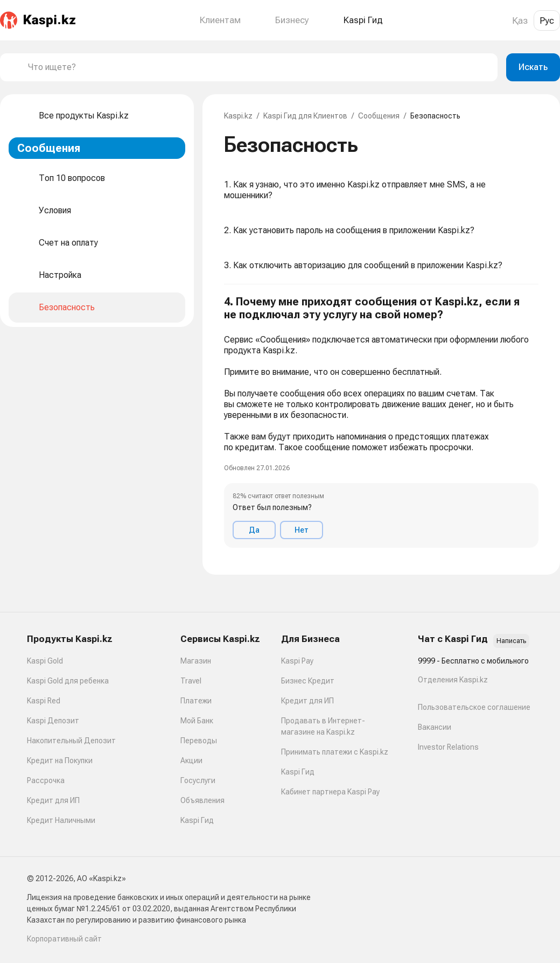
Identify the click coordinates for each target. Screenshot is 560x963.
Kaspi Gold (45, 661)
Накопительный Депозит (71, 741)
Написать (511, 641)
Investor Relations (448, 747)
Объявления (202, 800)
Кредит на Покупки (60, 760)
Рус (547, 20)
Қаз (520, 20)
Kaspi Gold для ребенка (68, 681)
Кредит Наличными (61, 820)
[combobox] (258, 67)
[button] (381, 421)
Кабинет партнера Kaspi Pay (330, 792)
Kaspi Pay (297, 661)
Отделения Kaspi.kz (453, 680)
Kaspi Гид (197, 820)
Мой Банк (197, 721)
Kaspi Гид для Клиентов (305, 116)
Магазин (196, 661)
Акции (191, 760)
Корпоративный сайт (64, 939)
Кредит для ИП (53, 800)
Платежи (196, 701)
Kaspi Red (44, 701)
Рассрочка (46, 780)
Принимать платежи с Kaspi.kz (335, 752)
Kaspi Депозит (53, 721)
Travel (191, 681)
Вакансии (435, 727)
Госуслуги (198, 780)
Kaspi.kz (238, 116)
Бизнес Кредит (308, 681)
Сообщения (379, 116)
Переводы (199, 741)
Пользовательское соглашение (474, 707)
